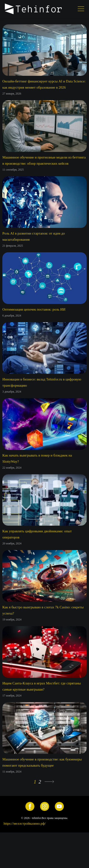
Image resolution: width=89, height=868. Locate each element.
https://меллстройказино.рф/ (25, 823)
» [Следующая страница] (49, 782)
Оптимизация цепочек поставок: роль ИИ (34, 309)
